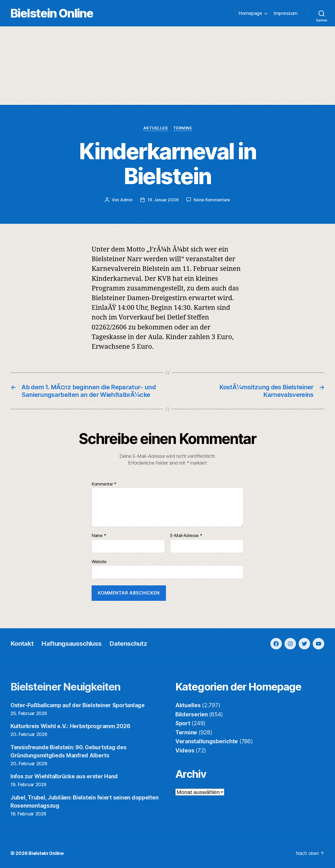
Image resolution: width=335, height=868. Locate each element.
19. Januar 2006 (163, 200)
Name (99, 536)
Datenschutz (128, 644)
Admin (126, 200)
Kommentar (104, 484)
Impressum (286, 13)
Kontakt (22, 644)
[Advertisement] (167, 66)
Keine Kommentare (212, 200)
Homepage (250, 13)
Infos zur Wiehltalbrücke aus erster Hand (64, 776)
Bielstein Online (52, 13)
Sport (183, 723)
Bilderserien (192, 714)
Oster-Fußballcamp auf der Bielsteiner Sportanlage (78, 705)
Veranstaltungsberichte (207, 741)
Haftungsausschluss (71, 644)
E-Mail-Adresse (186, 536)
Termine (183, 128)
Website (99, 562)
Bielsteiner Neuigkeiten (66, 687)
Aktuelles (156, 128)
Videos (185, 750)
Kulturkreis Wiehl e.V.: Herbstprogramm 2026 (70, 726)
